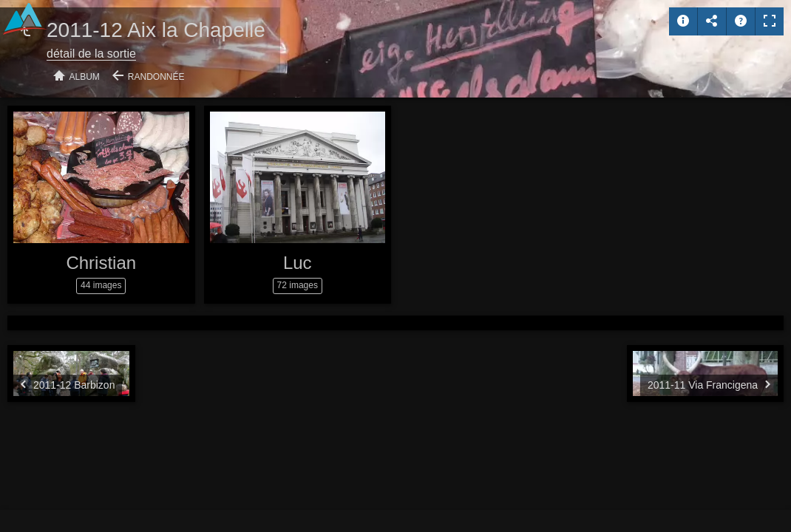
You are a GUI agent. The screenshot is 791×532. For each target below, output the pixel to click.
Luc (298, 263)
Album (85, 77)
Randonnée (156, 77)
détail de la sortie (91, 54)
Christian (101, 263)
